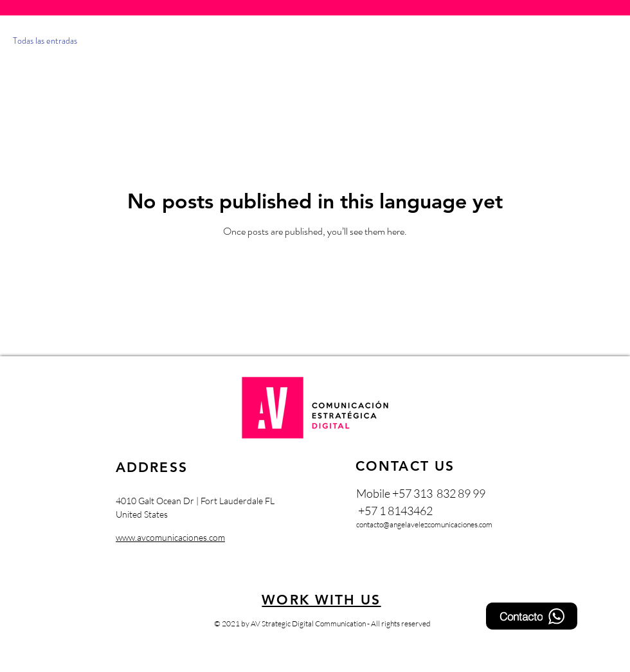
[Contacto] (532, 616)
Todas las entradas (45, 41)
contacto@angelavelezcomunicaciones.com (424, 524)
